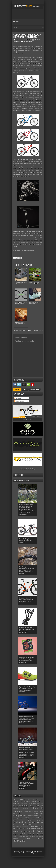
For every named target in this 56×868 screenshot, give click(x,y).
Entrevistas (40, 820)
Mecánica (40, 829)
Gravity (34, 825)
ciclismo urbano (38, 811)
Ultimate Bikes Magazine (33, 851)
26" (15, 800)
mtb (35, 40)
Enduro (31, 820)
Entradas (18, 398)
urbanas (27, 838)
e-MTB (38, 818)
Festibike (16, 825)
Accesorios (18, 802)
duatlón (21, 818)
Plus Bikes (33, 834)
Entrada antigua (38, 330)
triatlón (41, 836)
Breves (16, 806)
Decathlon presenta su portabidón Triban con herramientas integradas (27, 630)
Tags (25, 389)
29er (28, 800)
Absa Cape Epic (37, 800)
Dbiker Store (27, 419)
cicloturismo (39, 813)
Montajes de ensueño (22, 831)
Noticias (40, 831)
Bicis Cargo (40, 804)
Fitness (21, 825)
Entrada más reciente (20, 330)
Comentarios (19, 401)
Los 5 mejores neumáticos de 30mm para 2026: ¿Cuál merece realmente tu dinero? (26, 570)
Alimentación (36, 802)
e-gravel (32, 818)
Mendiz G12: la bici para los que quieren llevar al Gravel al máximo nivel (26, 600)
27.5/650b (21, 800)
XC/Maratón (17, 42)
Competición (20, 816)
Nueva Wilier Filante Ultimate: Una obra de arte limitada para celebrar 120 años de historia (27, 720)
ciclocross (17, 813)
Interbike (39, 825)
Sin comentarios (28, 42)
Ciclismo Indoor (28, 811)
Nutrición (16, 834)
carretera (24, 806)
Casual (32, 806)
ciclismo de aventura (21, 809)
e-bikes (26, 818)
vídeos (40, 838)
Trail (38, 40)
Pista (27, 834)
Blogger (34, 469)
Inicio (30, 330)
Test (27, 836)
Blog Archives (34, 389)
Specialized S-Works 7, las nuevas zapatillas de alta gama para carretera (27, 689)
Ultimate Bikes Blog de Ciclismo (32, 853)
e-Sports (22, 820)
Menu (16, 22)
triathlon (35, 836)
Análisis (34, 803)
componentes (33, 816)
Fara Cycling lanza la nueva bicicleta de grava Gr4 (26, 540)
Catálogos (39, 806)
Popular (17, 389)
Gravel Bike (28, 825)
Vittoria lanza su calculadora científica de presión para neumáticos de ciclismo (26, 785)
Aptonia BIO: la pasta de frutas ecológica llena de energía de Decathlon (26, 660)
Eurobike (32, 823)
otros (22, 834)
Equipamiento (20, 822)
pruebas (40, 834)
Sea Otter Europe (19, 836)
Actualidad (27, 802)
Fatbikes (40, 823)
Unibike (16, 839)
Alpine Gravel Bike (25, 804)
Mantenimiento (31, 829)
